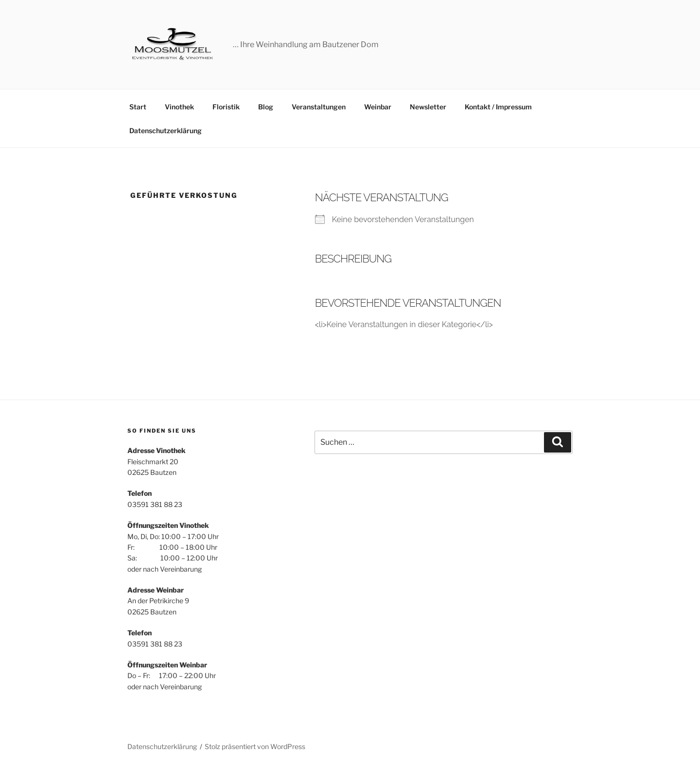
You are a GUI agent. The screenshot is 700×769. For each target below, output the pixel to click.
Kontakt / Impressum (498, 107)
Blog (266, 107)
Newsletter (428, 107)
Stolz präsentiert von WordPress (255, 746)
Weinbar (378, 107)
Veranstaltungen (319, 107)
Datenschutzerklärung (166, 131)
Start (138, 107)
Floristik (226, 107)
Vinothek (179, 107)
